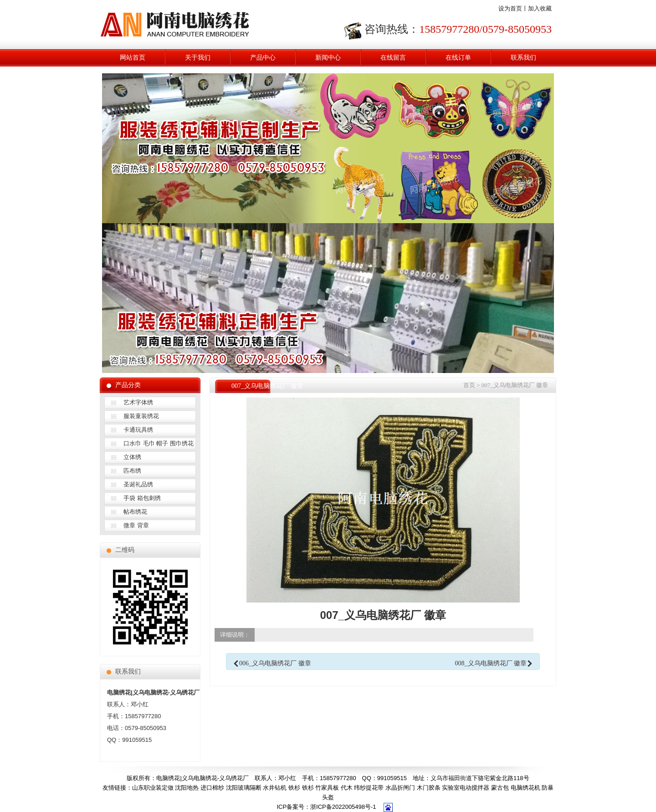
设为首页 (510, 8)
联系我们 (523, 58)
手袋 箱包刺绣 (142, 498)
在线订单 (458, 58)
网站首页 (133, 58)
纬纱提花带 (369, 788)
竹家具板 (327, 788)
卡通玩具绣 (138, 430)
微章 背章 (136, 525)
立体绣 (132, 457)
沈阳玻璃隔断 (244, 788)
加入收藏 (540, 8)
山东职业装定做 (153, 788)
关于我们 (198, 58)
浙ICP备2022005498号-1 (343, 807)
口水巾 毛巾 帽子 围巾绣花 (159, 443)
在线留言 (393, 58)
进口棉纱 (212, 788)
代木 (347, 788)
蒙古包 (500, 788)
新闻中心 (328, 58)
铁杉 (294, 788)
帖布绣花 (135, 512)
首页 (469, 385)
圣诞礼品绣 (138, 484)
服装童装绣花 (141, 416)
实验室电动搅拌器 (466, 788)
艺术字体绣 (138, 402)
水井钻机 (275, 788)
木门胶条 (429, 788)
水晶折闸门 (400, 788)
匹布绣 (132, 471)
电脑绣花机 (525, 788)
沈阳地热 (187, 788)
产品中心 (263, 58)
